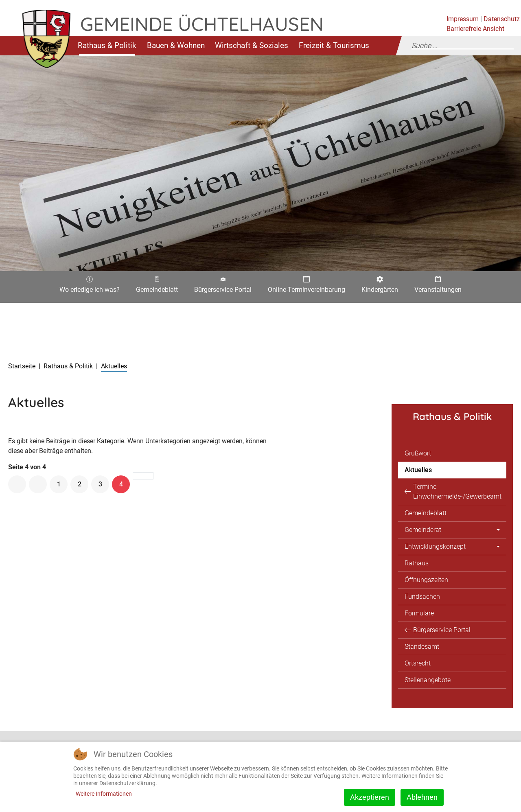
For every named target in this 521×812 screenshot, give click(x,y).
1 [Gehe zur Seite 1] (59, 484)
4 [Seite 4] (121, 484)
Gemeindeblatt (157, 287)
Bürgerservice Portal (442, 630)
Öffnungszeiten (426, 580)
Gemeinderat (423, 530)
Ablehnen (422, 797)
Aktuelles (418, 470)
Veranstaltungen (438, 287)
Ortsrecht (418, 663)
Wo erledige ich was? (90, 287)
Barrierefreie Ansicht (475, 29)
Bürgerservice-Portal (223, 287)
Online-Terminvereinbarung (306, 287)
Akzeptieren (370, 797)
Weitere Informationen (104, 794)
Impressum (463, 19)
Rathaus (417, 563)
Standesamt (422, 647)
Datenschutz (502, 19)
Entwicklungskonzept (435, 546)
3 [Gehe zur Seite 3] (100, 484)
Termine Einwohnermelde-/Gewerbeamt (457, 491)
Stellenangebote (428, 680)
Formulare (419, 613)
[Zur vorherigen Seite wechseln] (38, 484)
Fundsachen (422, 596)
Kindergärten (380, 287)
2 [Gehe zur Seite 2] (80, 484)
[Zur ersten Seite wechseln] (17, 484)
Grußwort (418, 453)
